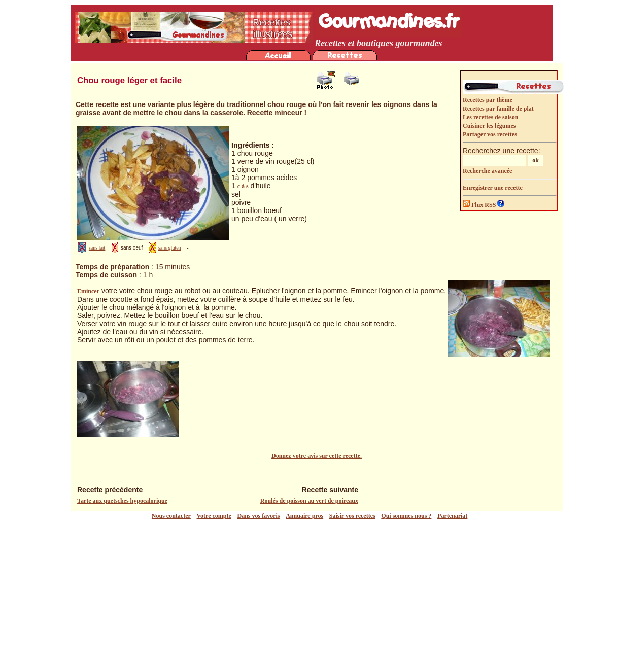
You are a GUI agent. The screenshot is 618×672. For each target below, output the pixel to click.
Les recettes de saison (490, 117)
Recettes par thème (488, 100)
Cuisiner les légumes (489, 126)
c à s (243, 186)
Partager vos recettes (490, 134)
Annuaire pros (304, 516)
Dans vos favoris (259, 516)
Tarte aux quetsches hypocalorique (122, 501)
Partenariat (452, 516)
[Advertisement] (312, 596)
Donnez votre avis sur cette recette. (317, 456)
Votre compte (214, 516)
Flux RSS (480, 205)
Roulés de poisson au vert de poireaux (309, 501)
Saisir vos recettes (352, 516)
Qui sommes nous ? (406, 516)
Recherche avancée (487, 171)
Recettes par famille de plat (498, 109)
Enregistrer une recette (493, 188)
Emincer (88, 291)
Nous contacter (171, 516)
